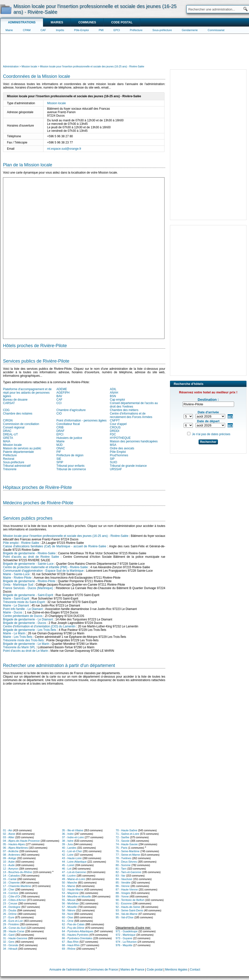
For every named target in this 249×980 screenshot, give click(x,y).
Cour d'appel (118, 424)
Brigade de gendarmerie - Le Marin (26, 644)
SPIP (60, 462)
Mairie (9, 30)
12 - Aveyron (11, 869)
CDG (6, 410)
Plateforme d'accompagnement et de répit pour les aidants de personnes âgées (27, 393)
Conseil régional (14, 427)
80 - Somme (123, 865)
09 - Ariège (10, 858)
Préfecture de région (70, 455)
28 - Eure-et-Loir (13, 921)
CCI (59, 403)
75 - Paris (122, 848)
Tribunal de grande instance (128, 466)
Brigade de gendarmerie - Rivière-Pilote (29, 581)
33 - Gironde (11, 945)
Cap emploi (117, 400)
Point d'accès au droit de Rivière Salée (31, 557)
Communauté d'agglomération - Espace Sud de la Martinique (43, 571)
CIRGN (8, 420)
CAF (43, 30)
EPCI (117, 30)
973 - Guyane (124, 938)
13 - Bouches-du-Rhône (18, 872)
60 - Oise (67, 917)
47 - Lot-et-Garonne (74, 872)
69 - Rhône (69, 949)
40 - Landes (69, 848)
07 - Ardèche (11, 851)
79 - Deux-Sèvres (126, 862)
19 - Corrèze (11, 893)
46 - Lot (66, 869)
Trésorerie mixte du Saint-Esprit (24, 602)
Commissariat (216, 30)
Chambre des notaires (18, 414)
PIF (59, 452)
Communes (87, 22)
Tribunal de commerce (71, 469)
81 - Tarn (121, 869)
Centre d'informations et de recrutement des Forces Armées (131, 415)
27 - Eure (9, 917)
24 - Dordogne (12, 907)
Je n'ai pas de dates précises (211, 434)
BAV (59, 396)
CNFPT (115, 420)
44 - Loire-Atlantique (74, 862)
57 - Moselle (69, 907)
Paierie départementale (18, 452)
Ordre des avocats (122, 448)
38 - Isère (68, 841)
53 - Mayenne (70, 893)
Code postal (122, 22)
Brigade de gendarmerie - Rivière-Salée (29, 553)
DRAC (7, 431)
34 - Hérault (10, 949)
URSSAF (116, 469)
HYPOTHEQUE (120, 438)
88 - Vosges (123, 893)
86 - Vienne (123, 886)
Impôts (60, 30)
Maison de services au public (22, 448)
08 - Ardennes (12, 855)
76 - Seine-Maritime (128, 851)
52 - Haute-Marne (73, 889)
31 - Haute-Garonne (15, 938)
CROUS (115, 427)
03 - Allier (9, 837)
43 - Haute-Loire (72, 858)
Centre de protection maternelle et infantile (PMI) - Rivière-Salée (45, 567)
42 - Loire (68, 855)
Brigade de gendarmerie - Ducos (24, 623)
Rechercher (208, 442)
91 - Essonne (124, 903)
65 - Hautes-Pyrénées (75, 935)
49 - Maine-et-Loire (73, 879)
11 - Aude (9, 865)
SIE (59, 459)
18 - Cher (9, 889)
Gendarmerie (190, 30)
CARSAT (9, 403)
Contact (195, 970)
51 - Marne (68, 886)
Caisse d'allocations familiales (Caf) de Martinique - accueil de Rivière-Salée (55, 546)
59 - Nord (68, 914)
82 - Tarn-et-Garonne (129, 872)
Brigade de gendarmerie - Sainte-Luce (28, 564)
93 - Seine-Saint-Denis (130, 910)
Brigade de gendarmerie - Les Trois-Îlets (30, 630)
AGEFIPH (63, 393)
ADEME (62, 389)
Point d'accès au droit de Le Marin (25, 651)
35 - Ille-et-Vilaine (72, 830)
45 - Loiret (68, 865)
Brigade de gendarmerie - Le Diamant (28, 619)
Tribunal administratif (17, 466)
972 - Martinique (126, 935)
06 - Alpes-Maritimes (15, 848)
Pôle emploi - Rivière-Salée (21, 543)
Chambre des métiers (124, 410)
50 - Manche (69, 883)
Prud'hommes (119, 455)
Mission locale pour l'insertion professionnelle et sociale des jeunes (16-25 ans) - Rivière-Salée (66, 536)
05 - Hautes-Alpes (14, 844)
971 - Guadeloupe (127, 931)
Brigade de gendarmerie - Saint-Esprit (28, 595)
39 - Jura (67, 844)
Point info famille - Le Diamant (23, 609)
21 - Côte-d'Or (12, 896)
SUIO (113, 462)
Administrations (22, 22)
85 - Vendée (123, 883)
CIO (59, 414)
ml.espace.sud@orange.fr (64, 149)
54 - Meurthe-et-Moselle (76, 896)
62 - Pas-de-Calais (73, 924)
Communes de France (103, 970)
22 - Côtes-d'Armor (15, 900)
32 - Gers (9, 942)
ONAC (61, 448)
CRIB (60, 427)
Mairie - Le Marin (14, 633)
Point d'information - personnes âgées (82, 420)
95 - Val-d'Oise (125, 917)
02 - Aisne (9, 834)
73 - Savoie (123, 841)
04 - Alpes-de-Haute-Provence (21, 841)
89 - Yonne (122, 896)
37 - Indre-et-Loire (73, 837)
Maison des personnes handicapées (134, 441)
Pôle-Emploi (81, 30)
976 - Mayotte (124, 945)
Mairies (57, 22)
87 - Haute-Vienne (127, 889)
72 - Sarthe (123, 837)
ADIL (113, 389)
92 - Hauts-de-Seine (128, 907)
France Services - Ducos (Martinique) (28, 588)
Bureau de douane (15, 400)
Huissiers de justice (69, 438)
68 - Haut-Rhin (71, 945)
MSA (113, 445)
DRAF (61, 431)
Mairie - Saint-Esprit (16, 599)
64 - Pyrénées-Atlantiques (78, 931)
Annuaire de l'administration (68, 970)
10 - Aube (9, 862)
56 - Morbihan (70, 903)
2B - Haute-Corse (14, 931)
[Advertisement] (125, 49)
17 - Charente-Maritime (17, 886)
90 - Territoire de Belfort (130, 900)
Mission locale (57, 103)
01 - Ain (8, 830)
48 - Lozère (69, 876)
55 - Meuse (69, 900)
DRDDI (115, 431)
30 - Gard (9, 935)
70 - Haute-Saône (127, 830)
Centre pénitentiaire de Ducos (23, 616)
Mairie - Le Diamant (16, 606)
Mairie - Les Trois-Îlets (18, 637)
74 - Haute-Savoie (127, 844)
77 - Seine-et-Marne (128, 855)
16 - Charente (11, 883)
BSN (113, 396)
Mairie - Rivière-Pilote (17, 578)
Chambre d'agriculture (71, 410)
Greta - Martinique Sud (18, 585)
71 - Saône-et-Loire (128, 834)
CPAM (27, 30)
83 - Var (121, 876)
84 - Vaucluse (124, 879)
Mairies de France (132, 970)
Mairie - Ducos (13, 612)
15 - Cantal (10, 879)
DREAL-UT (10, 434)
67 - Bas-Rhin (70, 942)
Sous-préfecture (162, 30)
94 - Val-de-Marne (127, 914)
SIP (112, 459)
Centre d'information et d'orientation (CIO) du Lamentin (39, 626)
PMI (101, 30)
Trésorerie (10, 469)
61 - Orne (68, 921)
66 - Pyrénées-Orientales (77, 938)
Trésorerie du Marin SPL (19, 647)
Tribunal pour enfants (70, 466)
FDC (113, 434)
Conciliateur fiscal (68, 424)
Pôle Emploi (118, 452)
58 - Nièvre (69, 910)
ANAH (114, 393)
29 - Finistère (11, 924)
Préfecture (136, 30)
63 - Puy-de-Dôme (73, 928)
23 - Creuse (10, 903)
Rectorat (9, 459)
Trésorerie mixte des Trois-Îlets (23, 640)
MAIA (7, 441)
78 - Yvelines (124, 858)
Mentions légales (176, 970)
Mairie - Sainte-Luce (16, 574)
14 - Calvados (11, 876)
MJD (60, 445)
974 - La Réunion (126, 942)
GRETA (8, 438)
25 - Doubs (10, 910)
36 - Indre (68, 834)
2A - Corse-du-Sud (14, 928)
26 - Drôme (10, 914)
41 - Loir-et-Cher (72, 851)
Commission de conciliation (21, 424)
